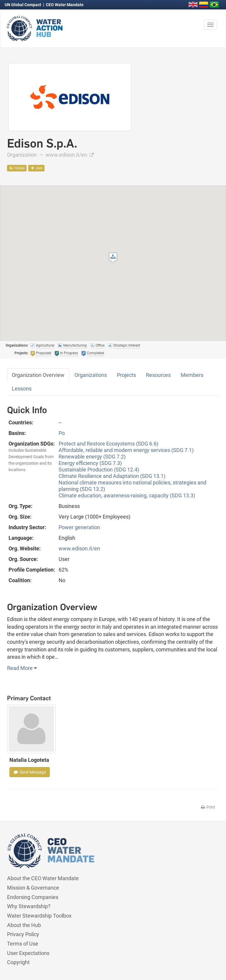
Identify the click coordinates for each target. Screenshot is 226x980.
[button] (113, 258)
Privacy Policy (23, 934)
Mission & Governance (33, 888)
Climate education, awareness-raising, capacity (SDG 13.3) (127, 495)
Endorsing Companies (33, 897)
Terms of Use (23, 944)
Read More (22, 668)
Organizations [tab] (91, 375)
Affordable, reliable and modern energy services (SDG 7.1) (126, 450)
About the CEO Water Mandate (43, 878)
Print (208, 807)
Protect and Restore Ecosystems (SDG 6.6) (108, 444)
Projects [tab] (126, 375)
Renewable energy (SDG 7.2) (92, 457)
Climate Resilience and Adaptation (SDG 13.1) (112, 476)
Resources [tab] (158, 375)
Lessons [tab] (22, 389)
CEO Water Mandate (65, 5)
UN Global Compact (23, 5)
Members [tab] (192, 375)
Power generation (79, 527)
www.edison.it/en (70, 155)
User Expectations (28, 953)
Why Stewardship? (29, 906)
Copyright (18, 962)
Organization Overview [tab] (38, 375)
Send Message (30, 772)
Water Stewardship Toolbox (39, 916)
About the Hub (24, 925)
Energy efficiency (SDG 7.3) (90, 463)
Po (62, 433)
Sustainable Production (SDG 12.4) (99, 470)
